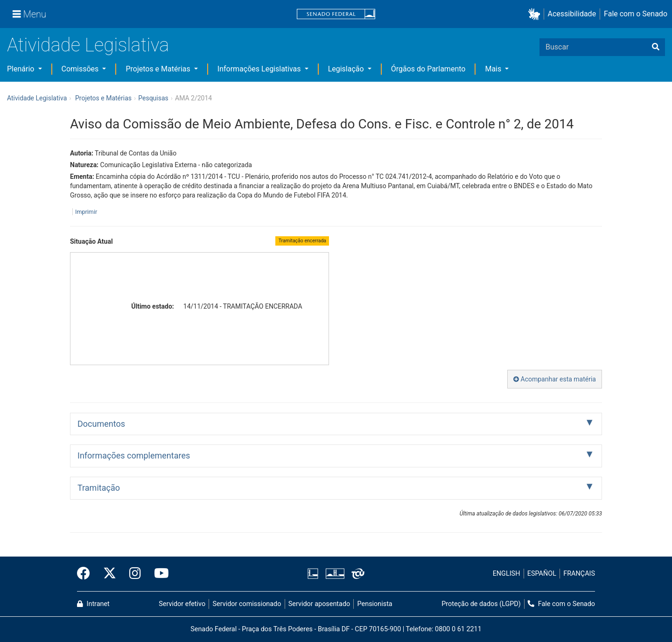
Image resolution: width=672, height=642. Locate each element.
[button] (536, 14)
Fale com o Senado (636, 14)
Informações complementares (134, 455)
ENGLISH (507, 574)
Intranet (93, 604)
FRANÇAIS (579, 574)
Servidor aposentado (319, 604)
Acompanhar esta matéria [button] (555, 379)
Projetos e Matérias (159, 69)
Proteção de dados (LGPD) (481, 604)
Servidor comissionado (247, 604)
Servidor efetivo (182, 604)
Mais (494, 69)
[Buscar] (656, 47)
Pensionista (375, 604)
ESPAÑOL (542, 574)
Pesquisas (153, 98)
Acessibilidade (572, 14)
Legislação (347, 69)
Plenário (21, 69)
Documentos (101, 424)
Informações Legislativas (260, 69)
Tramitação (99, 488)
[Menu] (29, 14)
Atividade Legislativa (88, 45)
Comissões (81, 69)
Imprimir (86, 212)
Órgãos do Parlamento (428, 69)
